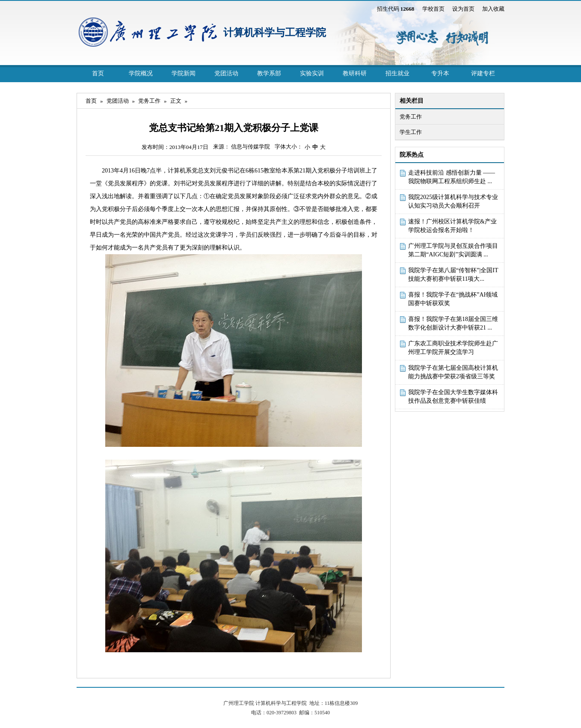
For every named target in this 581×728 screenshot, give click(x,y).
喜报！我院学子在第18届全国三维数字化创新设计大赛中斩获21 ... (453, 323)
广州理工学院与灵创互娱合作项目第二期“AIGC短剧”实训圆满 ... (453, 250)
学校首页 (433, 9)
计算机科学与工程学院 (275, 33)
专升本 (440, 73)
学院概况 (141, 73)
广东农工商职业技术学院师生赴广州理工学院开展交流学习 (453, 348)
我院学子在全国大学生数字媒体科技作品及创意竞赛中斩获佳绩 (453, 397)
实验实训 (312, 73)
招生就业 (397, 73)
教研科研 (355, 73)
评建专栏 (483, 73)
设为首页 (463, 9)
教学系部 (269, 73)
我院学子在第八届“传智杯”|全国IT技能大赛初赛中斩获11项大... (453, 275)
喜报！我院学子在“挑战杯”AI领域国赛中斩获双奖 (453, 299)
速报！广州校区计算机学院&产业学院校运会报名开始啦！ (452, 226)
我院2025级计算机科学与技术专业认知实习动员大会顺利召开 (453, 201)
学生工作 (411, 132)
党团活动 (226, 73)
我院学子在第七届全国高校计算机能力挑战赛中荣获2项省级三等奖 (453, 372)
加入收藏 (493, 9)
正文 (176, 101)
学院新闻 (184, 73)
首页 (98, 73)
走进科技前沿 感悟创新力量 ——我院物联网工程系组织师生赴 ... (452, 177)
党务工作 (411, 117)
